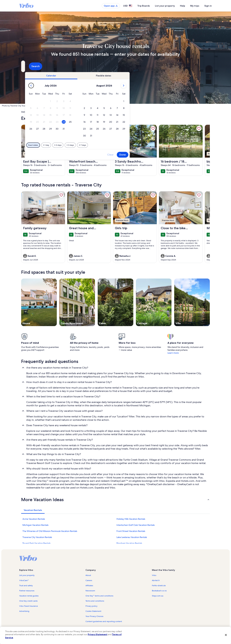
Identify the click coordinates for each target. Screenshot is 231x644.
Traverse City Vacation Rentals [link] (37, 537)
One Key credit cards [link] (28, 601)
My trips (195, 6)
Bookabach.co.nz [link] (159, 591)
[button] (106, 101)
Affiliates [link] (89, 586)
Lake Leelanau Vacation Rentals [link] (132, 537)
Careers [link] (89, 580)
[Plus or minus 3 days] (125, 145)
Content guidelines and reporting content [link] (104, 621)
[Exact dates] (88, 145)
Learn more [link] (173, 353)
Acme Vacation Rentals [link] (34, 519)
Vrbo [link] (154, 575)
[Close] (226, 635)
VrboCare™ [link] (24, 580)
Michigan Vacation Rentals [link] (35, 525)
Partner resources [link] (27, 591)
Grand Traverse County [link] (75, 112)
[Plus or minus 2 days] (113, 145)
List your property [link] (27, 575)
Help (183, 6)
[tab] (106, 76)
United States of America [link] (40, 112)
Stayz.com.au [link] (158, 596)
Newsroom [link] (90, 591)
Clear (166, 155)
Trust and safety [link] (26, 586)
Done (178, 155)
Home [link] (24, 112)
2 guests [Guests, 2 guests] (149, 68)
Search (201, 66)
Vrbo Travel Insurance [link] (29, 606)
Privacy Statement (98, 634)
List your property (165, 6)
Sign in (208, 6)
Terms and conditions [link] (95, 601)
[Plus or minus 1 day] (101, 145)
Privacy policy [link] (91, 606)
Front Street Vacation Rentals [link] (131, 531)
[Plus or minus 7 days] (138, 145)
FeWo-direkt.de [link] (159, 586)
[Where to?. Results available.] (51, 66)
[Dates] (108, 66)
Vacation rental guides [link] (29, 596)
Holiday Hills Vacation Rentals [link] (131, 519)
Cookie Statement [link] (93, 611)
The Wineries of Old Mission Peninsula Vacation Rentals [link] (50, 531)
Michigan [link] (58, 112)
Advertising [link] (24, 611)
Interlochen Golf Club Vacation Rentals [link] (136, 525)
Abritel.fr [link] (156, 580)
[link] (61, 128)
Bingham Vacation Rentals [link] (129, 543)
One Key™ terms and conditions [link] (99, 596)
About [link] (88, 575)
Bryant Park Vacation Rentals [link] (36, 543)
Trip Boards (144, 6)
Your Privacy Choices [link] (94, 616)
